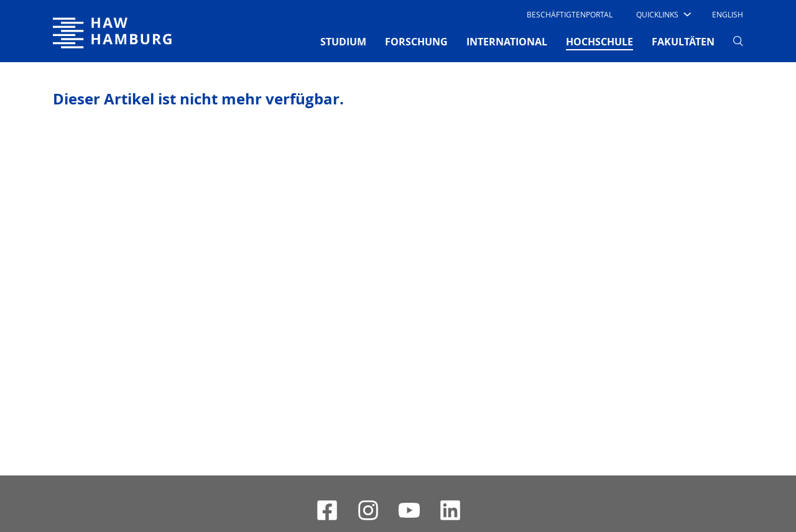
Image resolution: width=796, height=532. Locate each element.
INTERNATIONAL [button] (507, 42)
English (728, 14)
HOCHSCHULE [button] (599, 41)
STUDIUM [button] (343, 42)
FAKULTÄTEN (683, 42)
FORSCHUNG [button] (416, 42)
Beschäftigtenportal (570, 14)
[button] (663, 14)
